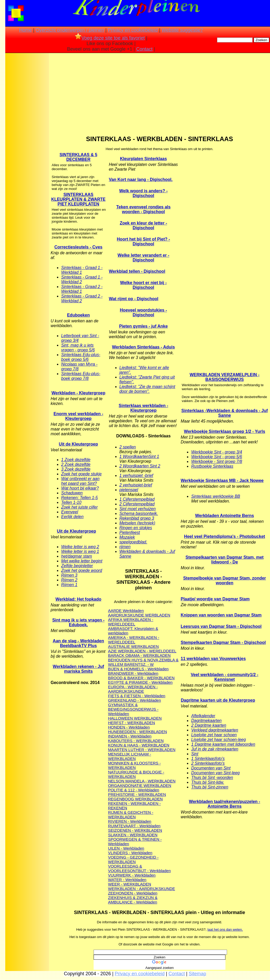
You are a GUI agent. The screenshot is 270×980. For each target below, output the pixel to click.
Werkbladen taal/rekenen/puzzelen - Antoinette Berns (225, 804)
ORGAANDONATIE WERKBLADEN (140, 785)
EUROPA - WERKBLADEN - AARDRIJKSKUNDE (133, 689)
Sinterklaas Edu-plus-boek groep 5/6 (81, 357)
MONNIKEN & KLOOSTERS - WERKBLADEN (134, 765)
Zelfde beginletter (77, 566)
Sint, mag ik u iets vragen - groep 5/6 (78, 348)
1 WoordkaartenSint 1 (139, 456)
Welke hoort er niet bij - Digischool (144, 285)
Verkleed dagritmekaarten (215, 730)
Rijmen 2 (69, 580)
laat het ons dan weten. (225, 929)
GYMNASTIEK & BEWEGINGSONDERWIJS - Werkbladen (133, 709)
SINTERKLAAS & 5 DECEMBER (78, 157)
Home (26, 30)
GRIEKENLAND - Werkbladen (135, 700)
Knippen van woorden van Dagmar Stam (221, 615)
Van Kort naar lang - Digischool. (141, 180)
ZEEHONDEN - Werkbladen (133, 893)
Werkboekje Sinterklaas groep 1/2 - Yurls (225, 431)
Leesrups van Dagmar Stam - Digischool (221, 626)
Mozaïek (127, 537)
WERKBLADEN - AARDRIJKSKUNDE (142, 889)
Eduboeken (78, 315)
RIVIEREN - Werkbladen (130, 821)
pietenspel (129, 490)
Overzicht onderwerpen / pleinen (70, 30)
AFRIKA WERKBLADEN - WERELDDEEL (131, 622)
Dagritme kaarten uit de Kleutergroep (218, 700)
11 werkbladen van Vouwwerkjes (213, 659)
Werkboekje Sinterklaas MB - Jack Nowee (222, 481)
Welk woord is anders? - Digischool (143, 193)
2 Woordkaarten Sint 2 (140, 466)
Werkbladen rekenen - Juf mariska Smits (78, 669)
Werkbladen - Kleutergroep (78, 393)
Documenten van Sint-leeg (215, 773)
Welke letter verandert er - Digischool (143, 258)
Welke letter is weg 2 (80, 547)
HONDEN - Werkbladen (129, 727)
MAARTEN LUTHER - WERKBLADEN (142, 750)
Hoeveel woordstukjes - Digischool (144, 312)
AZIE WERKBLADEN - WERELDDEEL (142, 651)
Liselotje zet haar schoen (214, 735)
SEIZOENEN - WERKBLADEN (135, 830)
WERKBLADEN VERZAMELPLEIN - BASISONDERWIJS (225, 377)
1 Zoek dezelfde (76, 460)
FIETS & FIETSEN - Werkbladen (137, 696)
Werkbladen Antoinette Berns (225, 516)
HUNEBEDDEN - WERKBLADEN (138, 732)
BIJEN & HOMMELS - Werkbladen (138, 669)
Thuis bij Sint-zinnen (210, 787)
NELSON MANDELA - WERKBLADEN (142, 781)
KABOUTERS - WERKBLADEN (136, 741)
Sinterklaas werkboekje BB (216, 496)
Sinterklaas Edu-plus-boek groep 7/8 (81, 376)
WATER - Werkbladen (127, 880)
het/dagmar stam (77, 556)
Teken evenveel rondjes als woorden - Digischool (143, 209)
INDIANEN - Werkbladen (130, 736)
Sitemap (197, 974)
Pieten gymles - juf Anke (143, 326)
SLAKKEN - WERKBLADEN (133, 835)
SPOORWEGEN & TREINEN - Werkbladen (135, 842)
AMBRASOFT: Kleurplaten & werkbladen (133, 631)
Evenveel (70, 512)
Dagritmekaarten (206, 721)
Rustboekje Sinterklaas (212, 466)
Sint (195, 754)
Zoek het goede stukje (81, 474)
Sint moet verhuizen (138, 509)
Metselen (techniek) (137, 523)
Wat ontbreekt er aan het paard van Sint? (80, 481)
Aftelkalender (203, 716)
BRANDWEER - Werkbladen (133, 673)
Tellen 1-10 (71, 502)
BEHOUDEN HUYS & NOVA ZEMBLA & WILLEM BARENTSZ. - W (143, 662)
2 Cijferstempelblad (137, 504)
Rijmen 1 (69, 585)
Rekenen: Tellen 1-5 (79, 498)
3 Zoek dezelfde (76, 469)
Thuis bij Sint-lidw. (208, 782)
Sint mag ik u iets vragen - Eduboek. (78, 622)
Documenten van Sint (211, 768)
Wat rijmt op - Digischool (134, 299)
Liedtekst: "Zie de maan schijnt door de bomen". (147, 389)
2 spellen (128, 447)
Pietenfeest (130, 532)
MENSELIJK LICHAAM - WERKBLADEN (130, 756)
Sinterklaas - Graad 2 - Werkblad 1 (82, 289)
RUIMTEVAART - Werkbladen (134, 826)
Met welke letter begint (82, 561)
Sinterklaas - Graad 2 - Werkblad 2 (82, 298)
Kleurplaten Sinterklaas (143, 159)
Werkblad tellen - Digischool (137, 271)
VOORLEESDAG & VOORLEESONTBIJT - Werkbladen (139, 868)
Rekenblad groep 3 (137, 518)
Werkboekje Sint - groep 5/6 (217, 457)
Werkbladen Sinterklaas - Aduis (143, 347)
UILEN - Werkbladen (126, 848)
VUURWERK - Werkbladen (132, 875)
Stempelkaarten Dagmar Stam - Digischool (223, 642)
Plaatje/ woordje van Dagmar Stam (215, 599)
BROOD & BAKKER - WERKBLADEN (141, 678)
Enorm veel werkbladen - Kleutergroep (78, 416)
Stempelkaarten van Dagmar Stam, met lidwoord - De (225, 560)
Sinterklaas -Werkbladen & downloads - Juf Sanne (225, 413)
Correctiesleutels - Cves (78, 247)
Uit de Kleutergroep (78, 444)
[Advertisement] (27, 137)
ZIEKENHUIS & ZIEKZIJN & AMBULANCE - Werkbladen (133, 900)
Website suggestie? (182, 30)
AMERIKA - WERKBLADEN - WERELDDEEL (134, 640)
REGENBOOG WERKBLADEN (136, 799)
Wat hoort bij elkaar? (80, 488)
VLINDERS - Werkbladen (130, 853)
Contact (144, 49)
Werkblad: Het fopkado (78, 599)
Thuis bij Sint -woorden (212, 778)
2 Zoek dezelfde (76, 464)
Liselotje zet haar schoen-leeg (218, 740)
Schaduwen (72, 493)
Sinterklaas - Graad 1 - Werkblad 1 (82, 270)
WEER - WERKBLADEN (130, 884)
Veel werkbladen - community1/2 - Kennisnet (225, 677)
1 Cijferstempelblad (137, 499)
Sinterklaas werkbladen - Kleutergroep (143, 408)
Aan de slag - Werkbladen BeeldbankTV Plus (78, 643)
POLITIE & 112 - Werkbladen (134, 790)
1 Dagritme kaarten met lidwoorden (223, 744)
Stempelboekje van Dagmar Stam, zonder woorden (225, 580)
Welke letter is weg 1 (80, 551)
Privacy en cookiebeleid (133, 30)
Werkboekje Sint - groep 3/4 (217, 452)
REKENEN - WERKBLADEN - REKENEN (134, 806)
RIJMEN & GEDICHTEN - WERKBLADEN (131, 815)
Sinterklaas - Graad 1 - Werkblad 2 (82, 279)
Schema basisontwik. (139, 513)
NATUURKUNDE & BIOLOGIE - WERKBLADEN (136, 774)
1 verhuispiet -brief (136, 475)
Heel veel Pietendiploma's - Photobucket (225, 536)
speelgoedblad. (133, 542)
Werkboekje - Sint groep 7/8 (217, 462)
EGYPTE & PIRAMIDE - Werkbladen (140, 682)
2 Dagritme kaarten (209, 725)
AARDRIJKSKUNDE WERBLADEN (139, 615)
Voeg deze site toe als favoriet (110, 38)
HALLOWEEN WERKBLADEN (135, 718)
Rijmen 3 (69, 575)
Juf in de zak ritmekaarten (215, 749)
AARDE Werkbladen (126, 611)
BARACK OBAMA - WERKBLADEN (139, 655)
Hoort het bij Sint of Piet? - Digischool (143, 242)
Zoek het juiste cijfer (79, 507)
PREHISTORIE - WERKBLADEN (137, 794)
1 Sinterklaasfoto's (208, 759)
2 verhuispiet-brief (136, 485)
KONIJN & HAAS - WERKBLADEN (139, 745)
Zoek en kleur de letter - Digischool (143, 225)
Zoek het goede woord (82, 570)
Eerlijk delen (72, 517)
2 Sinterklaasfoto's (208, 763)
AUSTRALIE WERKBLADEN (134, 646)
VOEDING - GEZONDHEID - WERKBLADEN (133, 859)
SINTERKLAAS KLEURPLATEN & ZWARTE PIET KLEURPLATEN (78, 199)
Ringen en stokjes (136, 528)
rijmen (125, 547)
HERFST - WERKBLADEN (132, 723)
